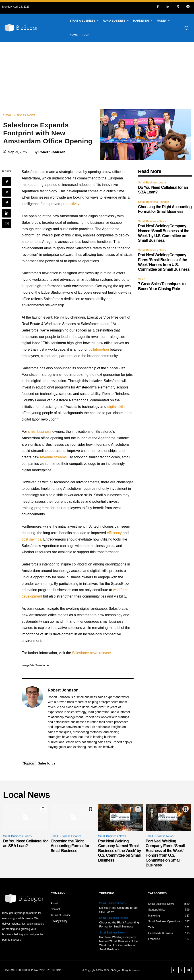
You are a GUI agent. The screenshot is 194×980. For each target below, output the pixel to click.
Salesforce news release (91, 653)
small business (40, 432)
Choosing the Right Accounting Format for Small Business (165, 209)
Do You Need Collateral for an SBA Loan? (25, 844)
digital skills (116, 407)
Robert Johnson (52, 152)
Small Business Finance (154, 202)
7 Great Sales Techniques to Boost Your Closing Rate (162, 286)
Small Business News (20, 115)
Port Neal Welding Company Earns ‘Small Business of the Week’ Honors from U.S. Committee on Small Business (165, 853)
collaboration (99, 349)
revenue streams (53, 457)
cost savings (31, 539)
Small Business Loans (152, 182)
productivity (70, 204)
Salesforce (47, 763)
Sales (142, 279)
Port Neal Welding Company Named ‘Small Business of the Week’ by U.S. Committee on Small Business (120, 851)
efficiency (114, 533)
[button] (186, 28)
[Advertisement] (97, 75)
